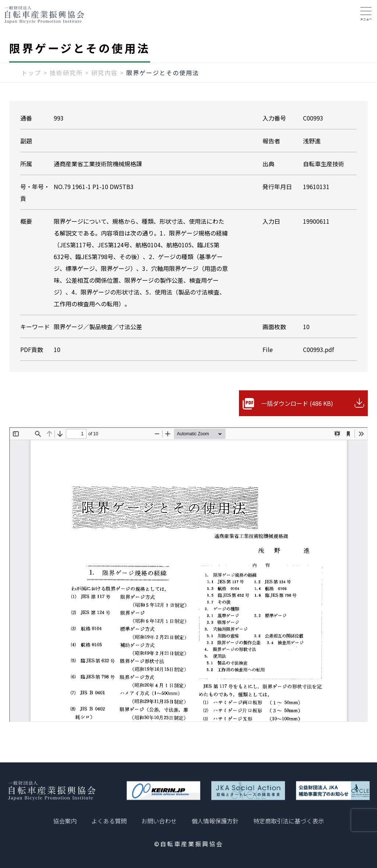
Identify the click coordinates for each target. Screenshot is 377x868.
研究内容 (105, 73)
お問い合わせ (159, 821)
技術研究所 (66, 73)
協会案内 (65, 821)
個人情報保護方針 (215, 821)
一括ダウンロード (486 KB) (297, 403)
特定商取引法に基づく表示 (289, 821)
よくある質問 (109, 821)
